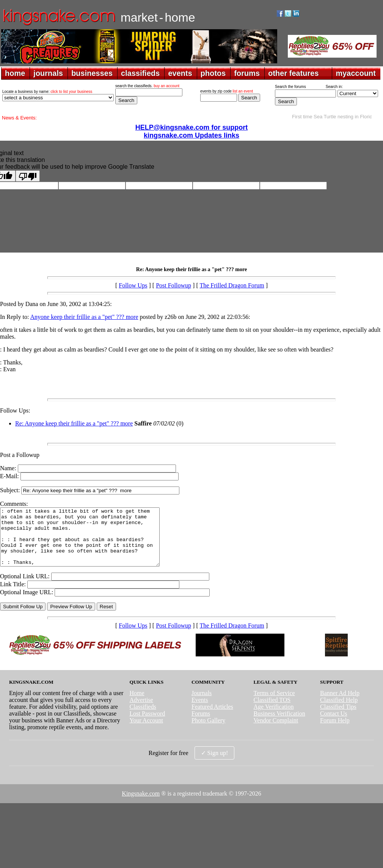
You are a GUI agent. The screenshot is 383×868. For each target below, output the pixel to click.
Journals (202, 704)
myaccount (356, 73)
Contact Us (334, 725)
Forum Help (335, 732)
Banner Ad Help (340, 704)
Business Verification (279, 725)
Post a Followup (20, 455)
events (180, 73)
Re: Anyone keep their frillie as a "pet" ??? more (74, 423)
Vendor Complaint (276, 732)
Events (200, 711)
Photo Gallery (208, 732)
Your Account (146, 732)
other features (293, 73)
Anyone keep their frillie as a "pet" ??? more (84, 317)
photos (213, 73)
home (15, 73)
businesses (92, 73)
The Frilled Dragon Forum (232, 285)
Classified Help (339, 711)
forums (247, 73)
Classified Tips (338, 718)
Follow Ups (133, 285)
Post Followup (173, 285)
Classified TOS (272, 711)
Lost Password (147, 725)
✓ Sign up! (215, 764)
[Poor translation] (28, 176)
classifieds (140, 73)
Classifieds (143, 718)
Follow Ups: (15, 410)
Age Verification (274, 718)
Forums (201, 725)
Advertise (141, 711)
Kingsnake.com (141, 805)
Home (137, 704)
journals (48, 73)
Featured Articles (212, 718)
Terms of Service (274, 704)
